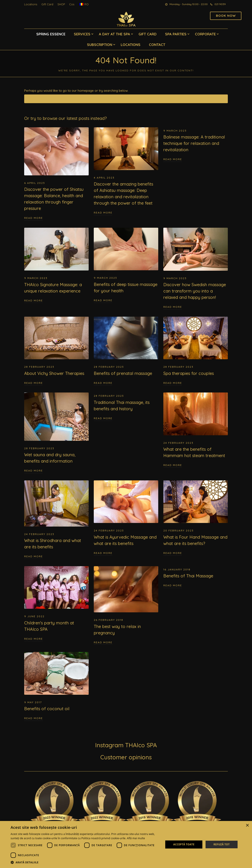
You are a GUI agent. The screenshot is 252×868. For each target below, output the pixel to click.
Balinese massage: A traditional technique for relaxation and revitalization (194, 143)
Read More (34, 218)
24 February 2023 (178, 443)
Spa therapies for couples (189, 373)
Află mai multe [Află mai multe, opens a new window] (136, 838)
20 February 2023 (178, 530)
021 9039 (218, 4)
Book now (226, 16)
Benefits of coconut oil (47, 709)
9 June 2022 (34, 616)
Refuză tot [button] (221, 844)
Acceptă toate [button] (184, 844)
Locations (31, 4)
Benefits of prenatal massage (123, 373)
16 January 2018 (177, 569)
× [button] (247, 826)
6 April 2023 (35, 183)
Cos (72, 4)
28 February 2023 (39, 367)
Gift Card (47, 4)
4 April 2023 (104, 178)
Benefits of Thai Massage (188, 576)
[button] (85, 862)
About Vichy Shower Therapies (54, 373)
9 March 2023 (175, 131)
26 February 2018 (108, 620)
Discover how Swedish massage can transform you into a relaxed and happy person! (195, 291)
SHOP (61, 4)
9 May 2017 (33, 702)
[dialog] (126, 844)
